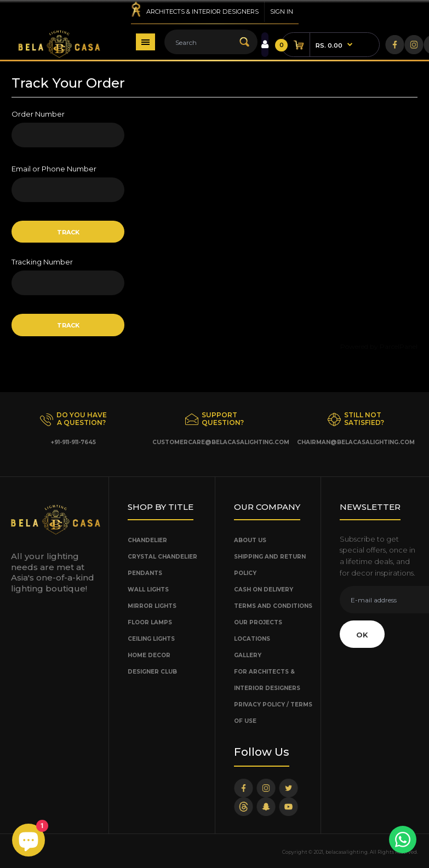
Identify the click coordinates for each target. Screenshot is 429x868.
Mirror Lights (152, 606)
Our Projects (258, 622)
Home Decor (149, 655)
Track (68, 232)
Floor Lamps (150, 622)
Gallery (248, 655)
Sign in (282, 12)
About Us (250, 540)
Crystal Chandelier (162, 557)
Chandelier (147, 540)
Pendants (145, 573)
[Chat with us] (403, 840)
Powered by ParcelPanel (379, 346)
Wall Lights (148, 590)
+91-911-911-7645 (73, 442)
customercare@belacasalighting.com (221, 442)
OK (362, 635)
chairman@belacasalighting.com (356, 442)
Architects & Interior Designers (202, 12)
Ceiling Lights (151, 639)
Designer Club (152, 672)
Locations (252, 639)
